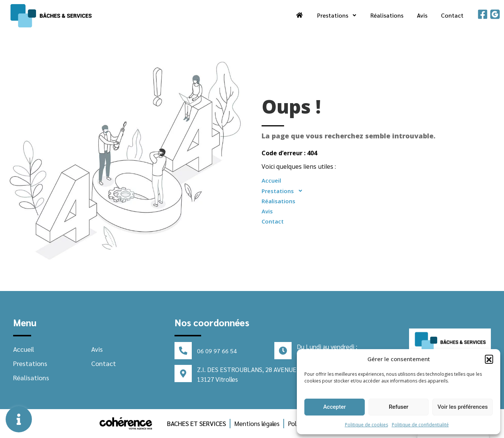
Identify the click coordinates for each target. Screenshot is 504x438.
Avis (422, 15)
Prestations (336, 15)
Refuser (399, 407)
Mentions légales (257, 423)
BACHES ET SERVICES (196, 423)
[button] (489, 359)
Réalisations (387, 15)
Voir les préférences (463, 407)
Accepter (334, 407)
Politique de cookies (366, 425)
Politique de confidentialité (420, 425)
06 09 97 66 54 (217, 351)
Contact (452, 15)
